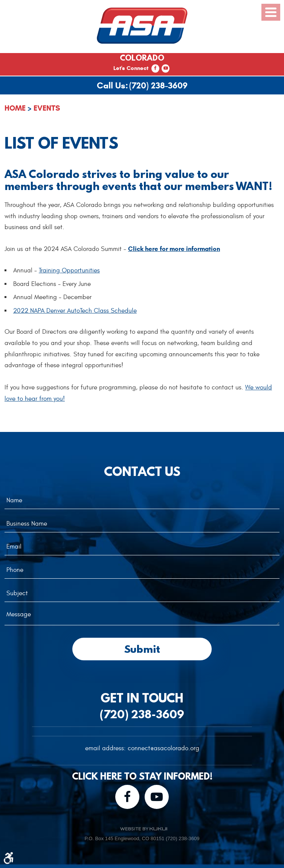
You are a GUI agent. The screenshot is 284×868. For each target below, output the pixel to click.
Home (15, 108)
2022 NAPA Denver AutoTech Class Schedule (75, 311)
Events (47, 108)
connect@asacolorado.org (163, 748)
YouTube (166, 68)
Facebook (155, 68)
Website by (144, 829)
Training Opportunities (69, 271)
